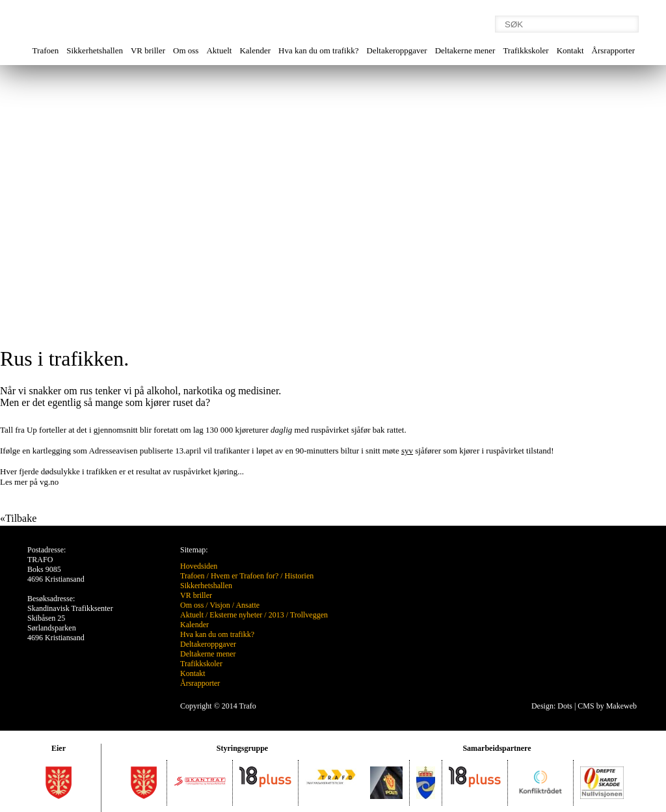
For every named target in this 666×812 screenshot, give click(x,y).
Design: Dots (552, 706)
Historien (300, 576)
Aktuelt (219, 50)
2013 (276, 615)
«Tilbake (18, 518)
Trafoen (46, 50)
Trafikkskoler (526, 50)
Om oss (186, 50)
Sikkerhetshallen (95, 50)
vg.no (48, 482)
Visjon (220, 605)
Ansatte (247, 605)
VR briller (148, 50)
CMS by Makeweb (607, 706)
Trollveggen (309, 615)
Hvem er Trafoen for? (245, 576)
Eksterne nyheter (236, 615)
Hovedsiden (199, 566)
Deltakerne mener (465, 50)
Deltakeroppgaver (397, 50)
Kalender (255, 50)
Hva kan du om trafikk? (318, 50)
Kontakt (570, 50)
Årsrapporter (613, 50)
